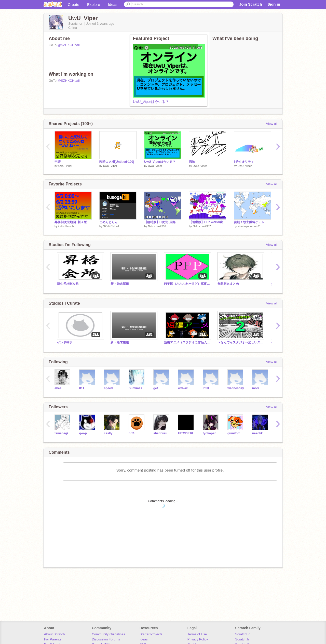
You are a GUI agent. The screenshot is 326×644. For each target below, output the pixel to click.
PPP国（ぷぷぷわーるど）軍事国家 (187, 284)
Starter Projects (151, 634)
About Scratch (55, 634)
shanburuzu (162, 433)
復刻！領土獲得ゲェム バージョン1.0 (252, 222)
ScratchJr (242, 639)
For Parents (53, 639)
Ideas (113, 4)
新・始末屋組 (120, 284)
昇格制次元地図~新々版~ (72, 222)
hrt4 (132, 433)
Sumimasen (137, 388)
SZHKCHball (111, 226)
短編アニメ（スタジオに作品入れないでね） (187, 342)
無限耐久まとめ (228, 284)
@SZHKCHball (69, 45)
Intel (206, 388)
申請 (58, 162)
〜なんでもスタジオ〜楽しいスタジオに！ (240, 342)
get (156, 388)
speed (108, 388)
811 (82, 388)
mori (255, 388)
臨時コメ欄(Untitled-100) (117, 162)
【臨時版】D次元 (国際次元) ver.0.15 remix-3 (163, 222)
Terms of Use (197, 634)
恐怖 (192, 162)
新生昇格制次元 (68, 284)
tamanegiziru (63, 433)
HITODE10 (185, 433)
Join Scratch (251, 4)
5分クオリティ (244, 162)
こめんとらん (108, 222)
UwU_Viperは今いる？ (151, 102)
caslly (108, 433)
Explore (94, 4)
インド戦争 (65, 342)
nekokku (258, 433)
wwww (183, 388)
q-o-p (83, 433)
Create (73, 4)
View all (272, 124)
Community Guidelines (108, 634)
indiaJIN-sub (66, 226)
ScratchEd (243, 634)
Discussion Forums (106, 639)
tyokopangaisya (211, 433)
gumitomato (236, 433)
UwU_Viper (65, 166)
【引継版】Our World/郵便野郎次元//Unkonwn (208, 222)
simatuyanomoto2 (249, 226)
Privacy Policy (198, 639)
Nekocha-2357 (157, 226)
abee (58, 388)
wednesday (236, 388)
